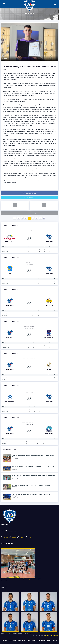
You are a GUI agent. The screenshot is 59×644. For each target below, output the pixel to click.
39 (26, 218)
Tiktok (29, 537)
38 (22, 218)
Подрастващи (22, 641)
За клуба (4, 641)
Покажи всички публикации (30, 213)
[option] (29, 42)
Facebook (5, 537)
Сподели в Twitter (29, 197)
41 (33, 218)
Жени (15, 641)
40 (29, 218)
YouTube (13, 537)
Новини (55, 641)
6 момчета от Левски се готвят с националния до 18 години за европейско (33, 476)
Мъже (10, 641)
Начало (27, 15)
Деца (29, 641)
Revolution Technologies (51, 635)
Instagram (21, 537)
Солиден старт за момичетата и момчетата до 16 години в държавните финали (33, 467)
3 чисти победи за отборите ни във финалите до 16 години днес (33, 456)
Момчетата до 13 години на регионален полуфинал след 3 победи (33, 495)
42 (37, 218)
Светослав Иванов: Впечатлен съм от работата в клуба (31, 485)
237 (44, 218)
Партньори (42, 641)
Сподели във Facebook (29, 193)
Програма (35, 641)
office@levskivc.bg (10, 532)
